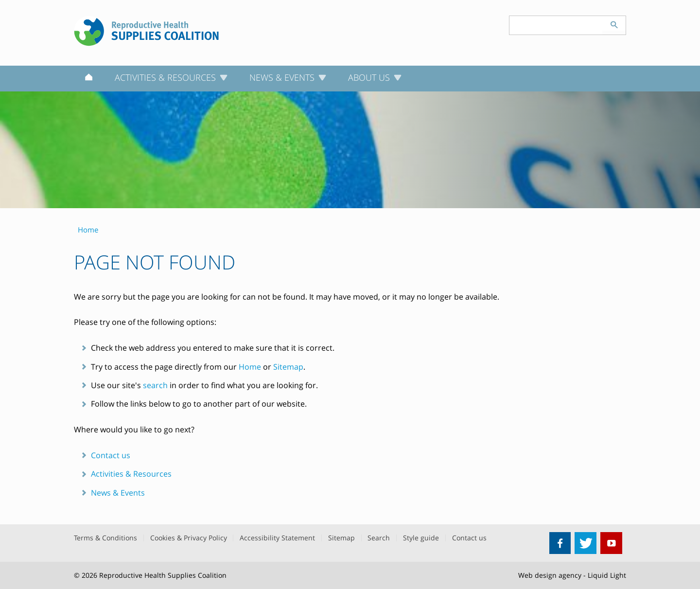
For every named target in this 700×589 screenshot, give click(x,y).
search (155, 385)
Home (250, 367)
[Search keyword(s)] (556, 25)
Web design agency (550, 575)
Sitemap (288, 367)
